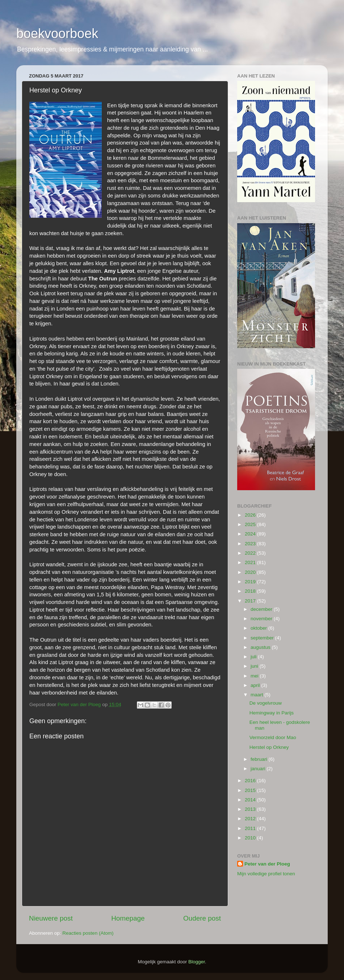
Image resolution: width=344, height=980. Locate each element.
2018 (251, 591)
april (256, 685)
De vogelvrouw (266, 703)
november (262, 619)
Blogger (197, 962)
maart (257, 695)
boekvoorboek (57, 34)
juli (254, 657)
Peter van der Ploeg (267, 864)
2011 (251, 828)
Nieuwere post (51, 918)
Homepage (128, 918)
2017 (251, 601)
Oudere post (202, 918)
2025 (251, 524)
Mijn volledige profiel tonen (266, 874)
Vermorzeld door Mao (273, 737)
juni (255, 666)
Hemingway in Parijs (272, 713)
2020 (251, 572)
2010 (251, 838)
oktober (259, 628)
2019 (251, 582)
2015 (251, 790)
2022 (251, 553)
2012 (251, 819)
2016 (251, 781)
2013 (251, 809)
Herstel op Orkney (269, 747)
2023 (251, 544)
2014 (251, 800)
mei (255, 676)
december (262, 609)
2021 (251, 562)
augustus (261, 647)
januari (259, 769)
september (263, 638)
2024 (251, 534)
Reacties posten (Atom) (88, 933)
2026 (251, 515)
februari (260, 759)
